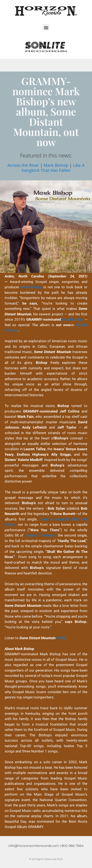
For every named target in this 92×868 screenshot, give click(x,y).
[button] (46, 27)
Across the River (23, 165)
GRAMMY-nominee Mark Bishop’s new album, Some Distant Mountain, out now (46, 111)
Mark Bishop (56, 165)
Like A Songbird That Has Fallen (53, 168)
